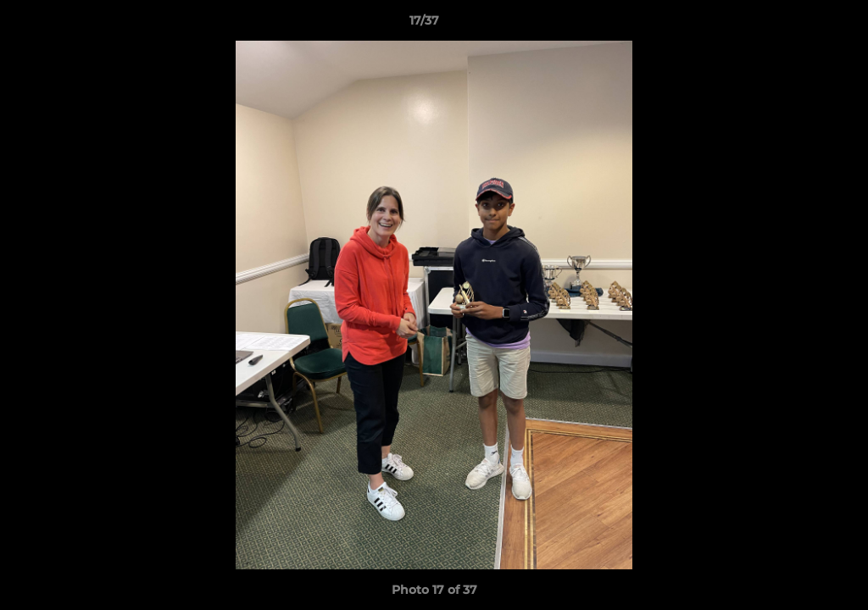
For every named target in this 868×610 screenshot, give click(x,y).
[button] (797, 25)
